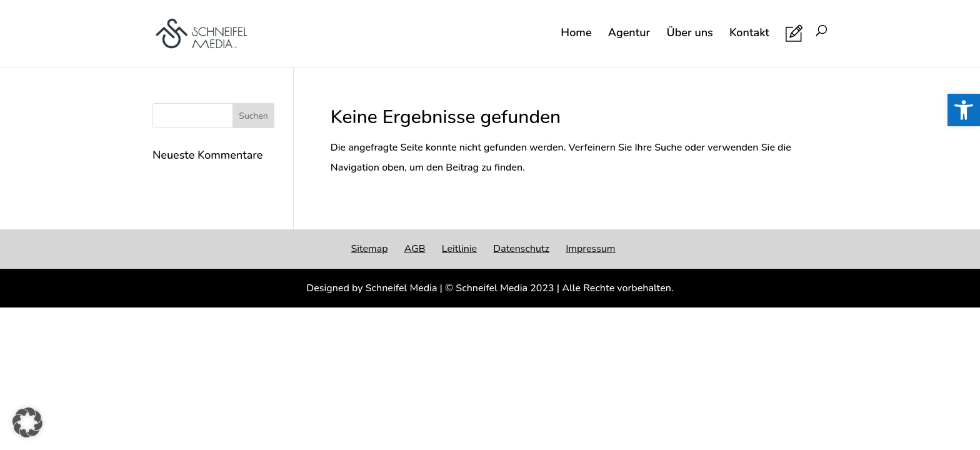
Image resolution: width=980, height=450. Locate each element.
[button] (27, 422)
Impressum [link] (590, 249)
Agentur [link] (629, 34)
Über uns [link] (689, 34)
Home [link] (576, 34)
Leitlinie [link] (459, 249)
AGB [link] (415, 249)
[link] (964, 110)
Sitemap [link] (369, 249)
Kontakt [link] (749, 34)
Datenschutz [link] (521, 249)
